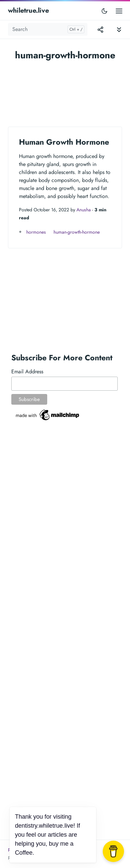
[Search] (48, 29)
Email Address (27, 371)
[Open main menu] (119, 10)
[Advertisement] (65, 90)
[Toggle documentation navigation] (119, 29)
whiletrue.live (28, 10)
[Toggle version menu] (100, 29)
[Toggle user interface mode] (104, 11)
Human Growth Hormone (64, 142)
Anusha (84, 210)
